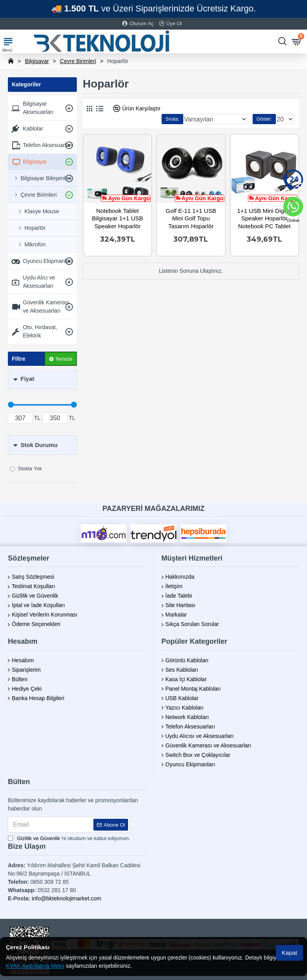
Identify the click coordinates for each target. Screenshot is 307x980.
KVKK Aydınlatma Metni (35, 966)
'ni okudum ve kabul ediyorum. (69, 838)
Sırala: (172, 119)
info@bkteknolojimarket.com (67, 898)
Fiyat (27, 379)
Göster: (264, 119)
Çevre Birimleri (78, 61)
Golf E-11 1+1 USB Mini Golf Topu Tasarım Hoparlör (191, 218)
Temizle (64, 359)
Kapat (289, 953)
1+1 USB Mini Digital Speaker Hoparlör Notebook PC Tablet (264, 218)
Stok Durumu (39, 445)
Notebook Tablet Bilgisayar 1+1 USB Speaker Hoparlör (117, 218)
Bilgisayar (37, 61)
